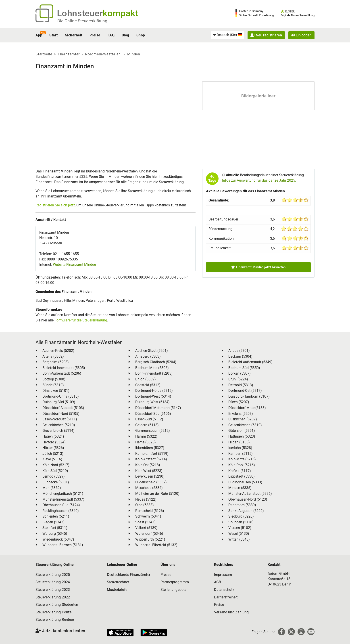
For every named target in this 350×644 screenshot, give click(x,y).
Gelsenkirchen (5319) (245, 425)
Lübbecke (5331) (56, 482)
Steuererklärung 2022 (53, 597)
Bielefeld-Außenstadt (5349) (250, 362)
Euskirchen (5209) (243, 419)
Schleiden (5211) (56, 516)
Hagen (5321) (53, 436)
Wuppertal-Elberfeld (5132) (156, 545)
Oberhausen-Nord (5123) (248, 499)
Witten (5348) (239, 539)
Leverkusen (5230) (150, 476)
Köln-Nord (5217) (56, 465)
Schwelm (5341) (148, 516)
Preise (95, 35)
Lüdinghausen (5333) (245, 482)
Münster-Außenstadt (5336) (250, 494)
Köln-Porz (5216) (242, 465)
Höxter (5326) (53, 448)
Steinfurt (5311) (55, 528)
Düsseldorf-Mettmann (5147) (158, 408)
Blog (125, 35)
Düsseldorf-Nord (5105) (61, 414)
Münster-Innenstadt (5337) (63, 499)
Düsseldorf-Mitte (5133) (247, 408)
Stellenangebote (173, 590)
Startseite (44, 54)
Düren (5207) (239, 402)
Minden (134, 54)
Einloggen (301, 35)
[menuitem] (227, 35)
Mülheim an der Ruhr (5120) (157, 494)
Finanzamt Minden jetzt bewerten (258, 267)
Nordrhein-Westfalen (103, 54)
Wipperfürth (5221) (150, 539)
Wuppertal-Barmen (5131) (63, 545)
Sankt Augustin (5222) (246, 511)
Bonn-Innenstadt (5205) (154, 373)
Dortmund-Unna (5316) (61, 396)
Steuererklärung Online (55, 565)
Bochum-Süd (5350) (244, 368)
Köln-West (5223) (149, 471)
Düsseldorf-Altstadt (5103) (63, 408)
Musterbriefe (117, 590)
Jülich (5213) (53, 454)
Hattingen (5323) (242, 436)
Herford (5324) (54, 442)
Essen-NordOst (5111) (60, 419)
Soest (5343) (145, 522)
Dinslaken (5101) (56, 391)
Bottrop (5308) (54, 379)
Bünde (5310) (53, 385)
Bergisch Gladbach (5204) (156, 362)
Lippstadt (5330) (242, 476)
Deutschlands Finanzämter (129, 575)
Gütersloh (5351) (242, 431)
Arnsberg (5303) (148, 356)
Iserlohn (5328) (240, 448)
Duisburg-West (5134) (152, 402)
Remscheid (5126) (150, 511)
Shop (141, 35)
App (39, 35)
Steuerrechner (118, 582)
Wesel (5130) (239, 534)
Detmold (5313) (241, 385)
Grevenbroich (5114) (58, 431)
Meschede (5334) (149, 488)
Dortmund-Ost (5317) (245, 391)
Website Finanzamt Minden (74, 265)
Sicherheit (74, 35)
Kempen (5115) (241, 454)
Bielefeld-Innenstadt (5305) (64, 368)
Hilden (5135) (239, 442)
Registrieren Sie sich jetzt (55, 205)
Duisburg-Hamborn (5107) (249, 396)
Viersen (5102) (240, 528)
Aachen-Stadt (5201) (152, 351)
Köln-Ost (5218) (148, 465)
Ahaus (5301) (239, 351)
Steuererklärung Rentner (55, 620)
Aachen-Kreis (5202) (58, 351)
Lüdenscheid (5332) (151, 482)
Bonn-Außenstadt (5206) (62, 373)
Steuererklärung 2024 (53, 582)
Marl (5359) (52, 488)
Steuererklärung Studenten (57, 605)
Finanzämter (69, 54)
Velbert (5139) (146, 528)
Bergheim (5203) (56, 362)
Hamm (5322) (146, 436)
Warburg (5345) (55, 534)
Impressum (223, 575)
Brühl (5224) (238, 379)
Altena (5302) (53, 356)
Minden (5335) (240, 488)
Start (53, 35)
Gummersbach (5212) (153, 431)
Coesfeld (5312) (148, 385)
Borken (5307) (240, 373)
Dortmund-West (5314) (153, 396)
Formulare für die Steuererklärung (81, 320)
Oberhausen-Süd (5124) (61, 505)
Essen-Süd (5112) (149, 419)
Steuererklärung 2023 (53, 590)
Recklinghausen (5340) (61, 511)
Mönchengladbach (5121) (63, 494)
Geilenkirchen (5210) (59, 425)
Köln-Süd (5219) (55, 471)
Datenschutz (224, 590)
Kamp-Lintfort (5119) (152, 454)
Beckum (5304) (240, 356)
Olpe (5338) (145, 505)
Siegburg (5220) (241, 516)
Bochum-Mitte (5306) (152, 368)
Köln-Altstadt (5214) (151, 459)
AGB (218, 582)
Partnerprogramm (175, 582)
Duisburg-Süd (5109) (59, 402)
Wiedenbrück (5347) (58, 539)
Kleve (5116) (52, 459)
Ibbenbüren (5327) (150, 448)
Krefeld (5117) (240, 471)
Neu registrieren (266, 35)
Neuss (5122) (146, 499)
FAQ (111, 35)
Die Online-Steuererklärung (82, 21)
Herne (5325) (146, 442)
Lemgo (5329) (54, 476)
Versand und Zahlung (231, 612)
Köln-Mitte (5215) (242, 459)
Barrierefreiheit (226, 597)
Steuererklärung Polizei (54, 612)
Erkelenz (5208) (241, 414)
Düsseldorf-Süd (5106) (153, 414)
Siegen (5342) (53, 522)
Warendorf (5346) (149, 534)
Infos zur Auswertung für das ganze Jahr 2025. (259, 180)
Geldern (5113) (147, 425)
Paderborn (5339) (242, 505)
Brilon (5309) (146, 379)
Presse (166, 575)
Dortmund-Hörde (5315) (154, 391)
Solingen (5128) (241, 522)
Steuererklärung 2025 (53, 575)
